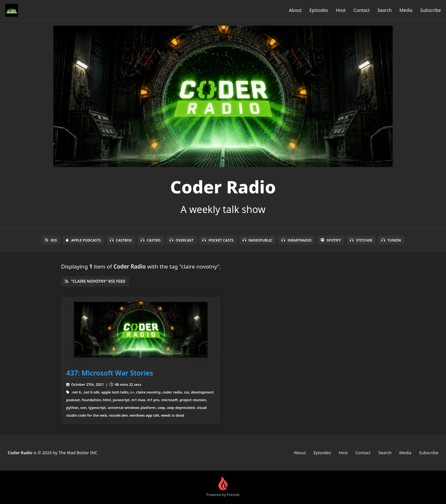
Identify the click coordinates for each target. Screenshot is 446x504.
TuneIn (391, 240)
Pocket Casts (218, 240)
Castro (151, 240)
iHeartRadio (297, 240)
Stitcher (361, 240)
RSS (51, 240)
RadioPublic (258, 240)
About (295, 10)
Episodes (319, 10)
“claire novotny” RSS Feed (95, 281)
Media (406, 10)
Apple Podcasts (83, 240)
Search (385, 10)
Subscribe (431, 10)
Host (341, 10)
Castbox (121, 240)
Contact (362, 10)
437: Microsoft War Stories (110, 373)
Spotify (331, 240)
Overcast (182, 240)
